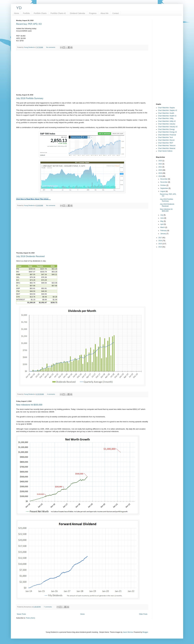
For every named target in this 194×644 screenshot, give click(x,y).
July (162, 215)
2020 (160, 170)
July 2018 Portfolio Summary (30, 98)
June (162, 218)
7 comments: (48, 607)
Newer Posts (21, 614)
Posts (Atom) (30, 618)
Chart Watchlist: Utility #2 (167, 121)
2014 (160, 247)
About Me (104, 13)
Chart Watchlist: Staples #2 (167, 110)
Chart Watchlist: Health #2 (167, 116)
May (162, 221)
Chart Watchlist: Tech (165, 137)
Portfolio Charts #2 (58, 13)
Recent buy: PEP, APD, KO (29, 24)
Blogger (145, 632)
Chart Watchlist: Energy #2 (167, 132)
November (164, 182)
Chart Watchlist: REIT (166, 143)
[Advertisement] (82, 72)
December (164, 179)
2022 (160, 164)
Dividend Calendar (77, 13)
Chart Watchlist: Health (166, 113)
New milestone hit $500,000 (29, 405)
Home (16, 13)
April (162, 224)
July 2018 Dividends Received (30, 256)
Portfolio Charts (40, 13)
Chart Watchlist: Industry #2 (168, 127)
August (163, 191)
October (163, 185)
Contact (116, 13)
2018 (160, 176)
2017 (160, 238)
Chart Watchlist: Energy (166, 129)
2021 (160, 167)
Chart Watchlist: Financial (167, 135)
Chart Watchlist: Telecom (167, 146)
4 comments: (51, 394)
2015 (160, 244)
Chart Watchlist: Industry (167, 124)
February (164, 231)
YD (19, 8)
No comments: (51, 47)
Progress (93, 13)
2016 (160, 241)
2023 (160, 161)
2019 (160, 173)
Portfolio (26, 13)
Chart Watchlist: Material (167, 148)
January (163, 234)
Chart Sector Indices (165, 151)
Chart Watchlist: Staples (166, 108)
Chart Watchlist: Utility (166, 118)
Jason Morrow (128, 632)
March (163, 227)
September (164, 188)
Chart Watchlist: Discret (166, 140)
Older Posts (143, 614)
